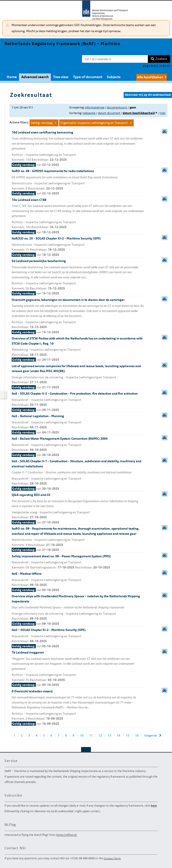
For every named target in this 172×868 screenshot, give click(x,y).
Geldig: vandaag (42, 123)
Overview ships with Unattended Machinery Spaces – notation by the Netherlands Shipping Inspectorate (78, 610)
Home (12, 77)
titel (163, 113)
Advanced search (35, 77)
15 (128, 735)
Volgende (151, 735)
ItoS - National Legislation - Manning (78, 424)
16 (137, 735)
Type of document (88, 77)
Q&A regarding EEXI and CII (78, 509)
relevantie (89, 113)
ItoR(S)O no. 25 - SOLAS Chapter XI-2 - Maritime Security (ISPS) (78, 247)
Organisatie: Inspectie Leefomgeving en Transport (94, 123)
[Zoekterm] (115, 59)
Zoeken (161, 59)
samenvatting (165, 131)
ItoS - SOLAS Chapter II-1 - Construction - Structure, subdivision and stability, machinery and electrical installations (78, 475)
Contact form (112, 858)
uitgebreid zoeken (156, 66)
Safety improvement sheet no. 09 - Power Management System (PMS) (78, 562)
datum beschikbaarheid (139, 113)
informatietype (95, 107)
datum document (109, 113)
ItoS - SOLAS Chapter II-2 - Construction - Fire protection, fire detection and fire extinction (78, 402)
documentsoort (117, 107)
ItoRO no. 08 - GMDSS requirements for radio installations (78, 182)
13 (109, 735)
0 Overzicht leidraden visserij (78, 708)
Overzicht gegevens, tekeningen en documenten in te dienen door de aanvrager (78, 316)
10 (82, 735)
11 (91, 735)
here (154, 806)
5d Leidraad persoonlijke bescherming (78, 277)
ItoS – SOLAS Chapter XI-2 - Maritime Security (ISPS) (78, 638)
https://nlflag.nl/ (67, 835)
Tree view (61, 77)
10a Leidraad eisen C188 (78, 216)
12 (100, 735)
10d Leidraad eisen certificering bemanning (78, 149)
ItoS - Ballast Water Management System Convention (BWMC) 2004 (78, 447)
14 (118, 735)
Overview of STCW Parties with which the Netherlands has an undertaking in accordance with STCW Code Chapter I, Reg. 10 (78, 349)
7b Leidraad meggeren (78, 669)
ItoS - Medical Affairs (78, 582)
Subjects (114, 77)
